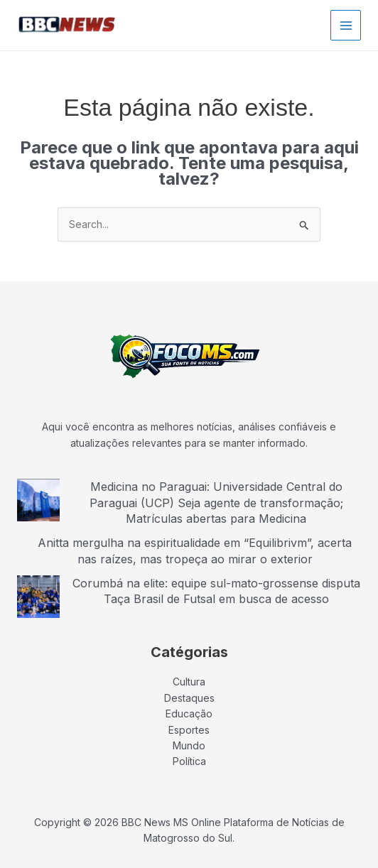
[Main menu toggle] (346, 25)
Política (189, 761)
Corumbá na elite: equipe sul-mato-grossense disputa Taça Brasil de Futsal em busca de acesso (216, 591)
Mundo (189, 745)
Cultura (189, 682)
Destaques (189, 698)
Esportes (189, 730)
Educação (189, 714)
